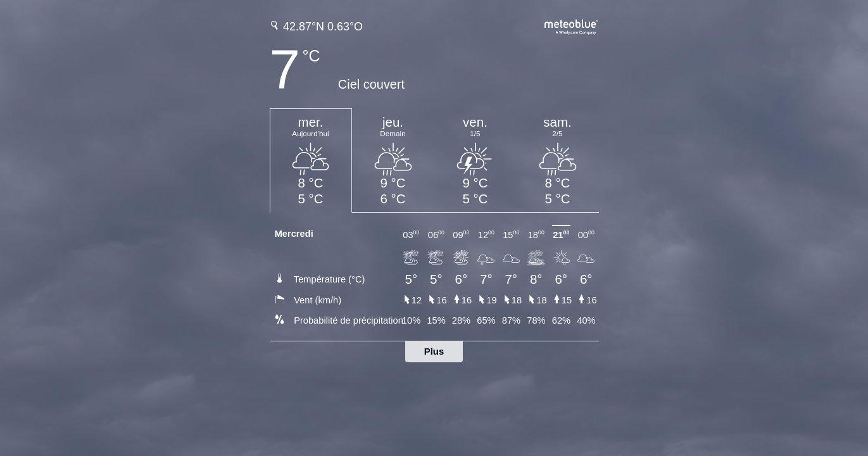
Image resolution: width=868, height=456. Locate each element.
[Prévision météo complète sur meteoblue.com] (572, 26)
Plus (434, 351)
